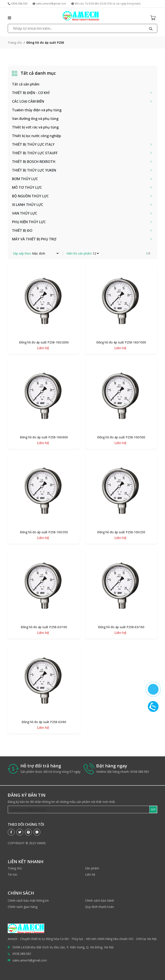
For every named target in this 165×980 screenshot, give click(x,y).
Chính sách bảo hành (100, 900)
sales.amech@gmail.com (49, 4)
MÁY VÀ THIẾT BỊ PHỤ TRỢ (34, 239)
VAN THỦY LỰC (25, 213)
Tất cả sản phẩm (26, 84)
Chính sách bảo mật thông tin (28, 900)
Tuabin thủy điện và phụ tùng (37, 110)
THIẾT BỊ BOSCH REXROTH (34, 162)
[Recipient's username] (79, 809)
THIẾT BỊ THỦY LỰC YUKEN (34, 170)
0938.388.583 (18, 4)
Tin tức (13, 874)
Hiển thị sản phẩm (79, 253)
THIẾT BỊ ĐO (22, 230)
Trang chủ (15, 43)
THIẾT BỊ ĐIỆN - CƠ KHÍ (31, 93)
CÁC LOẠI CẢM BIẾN (28, 101)
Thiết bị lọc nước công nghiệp (37, 136)
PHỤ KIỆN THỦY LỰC (29, 222)
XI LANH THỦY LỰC (28, 205)
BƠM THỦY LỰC (25, 179)
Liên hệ (90, 874)
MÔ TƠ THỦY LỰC (27, 187)
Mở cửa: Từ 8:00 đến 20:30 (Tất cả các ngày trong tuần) (106, 4)
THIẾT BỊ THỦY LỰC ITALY (33, 144)
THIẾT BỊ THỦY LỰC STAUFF (35, 153)
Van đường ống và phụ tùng (35, 119)
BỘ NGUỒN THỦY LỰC (30, 196)
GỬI (153, 809)
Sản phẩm (92, 868)
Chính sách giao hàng (23, 907)
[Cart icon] (154, 17)
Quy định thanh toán (99, 907)
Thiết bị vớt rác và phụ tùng (35, 127)
